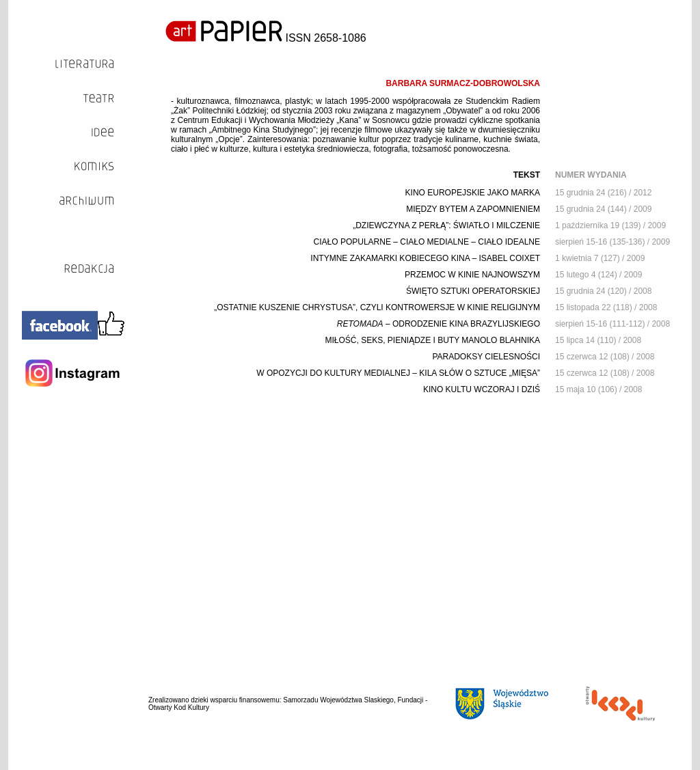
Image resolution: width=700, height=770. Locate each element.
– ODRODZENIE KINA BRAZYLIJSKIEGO (439, 324)
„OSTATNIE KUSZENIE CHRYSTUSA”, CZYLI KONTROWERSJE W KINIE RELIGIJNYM (377, 307)
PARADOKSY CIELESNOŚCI (486, 357)
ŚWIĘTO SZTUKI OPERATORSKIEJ (473, 291)
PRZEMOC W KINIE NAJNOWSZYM (472, 275)
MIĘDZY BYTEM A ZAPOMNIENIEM (473, 209)
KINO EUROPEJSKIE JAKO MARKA (473, 193)
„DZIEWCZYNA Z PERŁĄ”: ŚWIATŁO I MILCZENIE (446, 225)
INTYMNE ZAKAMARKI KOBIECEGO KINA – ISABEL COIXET (425, 258)
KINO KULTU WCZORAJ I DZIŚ (482, 389)
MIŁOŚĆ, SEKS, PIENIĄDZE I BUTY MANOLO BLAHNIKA (432, 340)
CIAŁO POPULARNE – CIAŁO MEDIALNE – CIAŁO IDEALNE (427, 242)
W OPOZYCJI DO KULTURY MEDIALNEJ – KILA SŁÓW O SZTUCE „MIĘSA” (398, 373)
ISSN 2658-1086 (266, 38)
